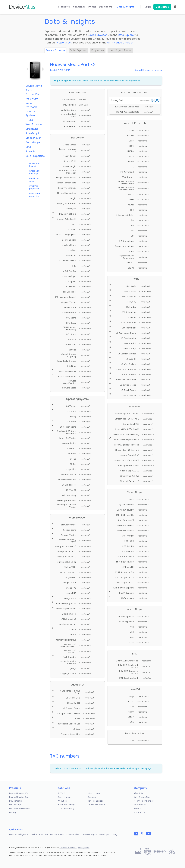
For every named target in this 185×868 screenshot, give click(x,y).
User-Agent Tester (120, 50)
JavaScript (32, 133)
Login (148, 7)
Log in (57, 81)
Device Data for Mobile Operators (128, 768)
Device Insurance (96, 805)
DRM (28, 147)
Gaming (92, 797)
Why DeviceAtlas (142, 797)
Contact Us (140, 812)
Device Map (15, 805)
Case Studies (73, 834)
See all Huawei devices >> (148, 70)
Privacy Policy (84, 848)
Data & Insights (126, 7)
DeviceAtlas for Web (19, 793)
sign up (67, 81)
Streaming (32, 129)
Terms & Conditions (68, 848)
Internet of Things (67, 805)
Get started (162, 7)
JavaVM (30, 151)
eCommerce (94, 793)
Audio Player (33, 142)
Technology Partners (144, 801)
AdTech (62, 793)
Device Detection (39, 834)
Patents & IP (140, 805)
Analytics (62, 801)
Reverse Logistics (96, 801)
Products (64, 7)
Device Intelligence (19, 834)
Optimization (64, 797)
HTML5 (30, 120)
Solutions (79, 7)
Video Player (33, 138)
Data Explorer (126, 35)
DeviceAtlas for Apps (19, 797)
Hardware (32, 99)
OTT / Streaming (66, 809)
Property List (64, 43)
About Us (139, 793)
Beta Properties (35, 156)
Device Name (34, 86)
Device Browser (97, 35)
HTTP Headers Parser (120, 43)
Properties (98, 50)
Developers (106, 7)
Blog (115, 834)
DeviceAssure (16, 801)
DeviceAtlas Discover (20, 809)
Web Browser (34, 124)
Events (137, 809)
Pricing (92, 7)
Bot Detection (57, 834)
